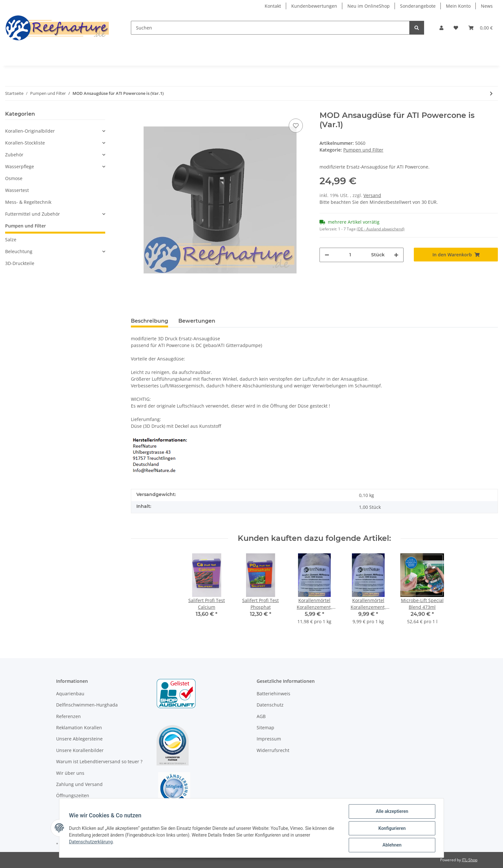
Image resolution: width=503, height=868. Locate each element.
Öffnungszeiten (73, 795)
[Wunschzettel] (456, 28)
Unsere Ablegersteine (79, 739)
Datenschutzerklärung (91, 842)
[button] (441, 28)
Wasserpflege (20, 166)
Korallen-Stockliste (25, 143)
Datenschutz (270, 705)
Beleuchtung (19, 251)
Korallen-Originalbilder (30, 131)
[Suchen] (270, 28)
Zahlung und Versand (79, 784)
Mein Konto (458, 6)
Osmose (14, 178)
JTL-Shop (470, 860)
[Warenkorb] (481, 28)
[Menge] (350, 255)
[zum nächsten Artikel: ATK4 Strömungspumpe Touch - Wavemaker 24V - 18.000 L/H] (491, 93)
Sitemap (265, 727)
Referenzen (68, 716)
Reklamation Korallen (79, 727)
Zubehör (14, 155)
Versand (372, 195)
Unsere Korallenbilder (80, 750)
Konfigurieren (391, 829)
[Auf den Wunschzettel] (296, 126)
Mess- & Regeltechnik (28, 202)
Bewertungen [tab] (197, 321)
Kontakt (273, 6)
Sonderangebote (418, 6)
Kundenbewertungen (314, 6)
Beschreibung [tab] (149, 321)
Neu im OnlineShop (369, 6)
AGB (261, 716)
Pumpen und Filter (363, 150)
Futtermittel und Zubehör (33, 214)
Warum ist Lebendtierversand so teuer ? (99, 761)
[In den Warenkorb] (456, 255)
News (487, 6)
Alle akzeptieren (391, 812)
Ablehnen (391, 845)
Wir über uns (70, 773)
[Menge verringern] (327, 255)
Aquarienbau (70, 694)
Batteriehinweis (273, 694)
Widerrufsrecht (273, 750)
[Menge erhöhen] (396, 255)
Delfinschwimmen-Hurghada (87, 705)
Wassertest (17, 190)
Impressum (269, 739)
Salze (11, 240)
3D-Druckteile (20, 263)
